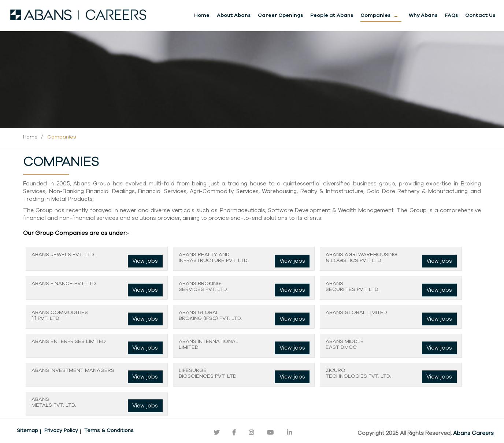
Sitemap (27, 431)
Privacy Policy (61, 431)
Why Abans (423, 15)
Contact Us (480, 15)
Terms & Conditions (109, 431)
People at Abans (332, 15)
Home (202, 15)
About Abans (234, 15)
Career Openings (280, 15)
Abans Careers (473, 433)
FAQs (451, 15)
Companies (375, 15)
